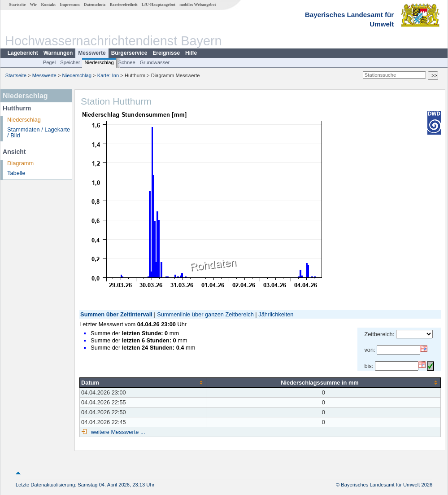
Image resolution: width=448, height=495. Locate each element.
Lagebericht (23, 53)
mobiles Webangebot (198, 4)
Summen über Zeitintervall (116, 314)
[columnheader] (143, 382)
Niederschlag (99, 62)
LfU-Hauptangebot (159, 4)
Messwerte (92, 53)
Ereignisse (166, 53)
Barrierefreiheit (124, 4)
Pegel (50, 62)
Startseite (17, 4)
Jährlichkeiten (276, 314)
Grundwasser (155, 62)
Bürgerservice (129, 53)
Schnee (127, 62)
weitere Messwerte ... (117, 432)
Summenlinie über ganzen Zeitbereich (205, 314)
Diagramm (20, 163)
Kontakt (48, 4)
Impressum (70, 4)
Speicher (70, 62)
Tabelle (16, 173)
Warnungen (58, 53)
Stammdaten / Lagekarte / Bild (39, 132)
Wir (34, 4)
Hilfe (191, 53)
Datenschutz (95, 4)
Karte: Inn (108, 75)
